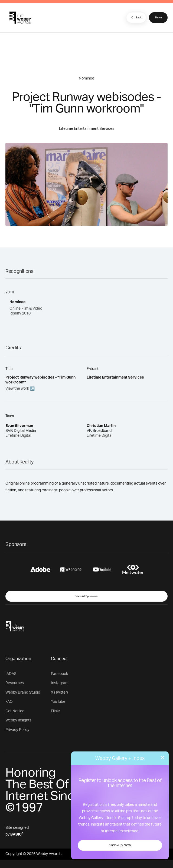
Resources (15, 683)
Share (158, 18)
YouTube (58, 702)
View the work (17, 389)
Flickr (56, 711)
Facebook (59, 674)
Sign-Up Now (120, 845)
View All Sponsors (86, 596)
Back (136, 17)
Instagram (60, 683)
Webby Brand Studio (23, 693)
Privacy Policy (17, 730)
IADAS (11, 674)
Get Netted (15, 711)
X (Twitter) (59, 693)
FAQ (9, 702)
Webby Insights (18, 720)
